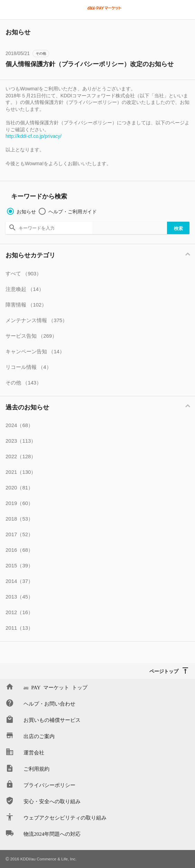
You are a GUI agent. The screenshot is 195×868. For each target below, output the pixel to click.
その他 (41, 54)
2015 (19, 565)
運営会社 (34, 752)
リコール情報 (29, 367)
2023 (21, 441)
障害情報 (26, 305)
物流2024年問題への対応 (52, 834)
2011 (19, 628)
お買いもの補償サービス (52, 720)
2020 (19, 488)
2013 (19, 597)
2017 (19, 534)
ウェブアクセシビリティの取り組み (65, 817)
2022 (21, 456)
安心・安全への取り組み (52, 801)
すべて (24, 273)
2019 (19, 503)
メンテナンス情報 (36, 320)
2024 (19, 425)
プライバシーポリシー (49, 785)
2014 (19, 581)
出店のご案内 (39, 736)
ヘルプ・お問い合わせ (49, 703)
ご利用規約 (36, 768)
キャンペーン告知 (35, 351)
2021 (21, 472)
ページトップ (164, 671)
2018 (19, 519)
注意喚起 (25, 289)
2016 (19, 550)
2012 (19, 612)
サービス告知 (31, 336)
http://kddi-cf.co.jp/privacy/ (34, 136)
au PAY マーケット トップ (55, 687)
